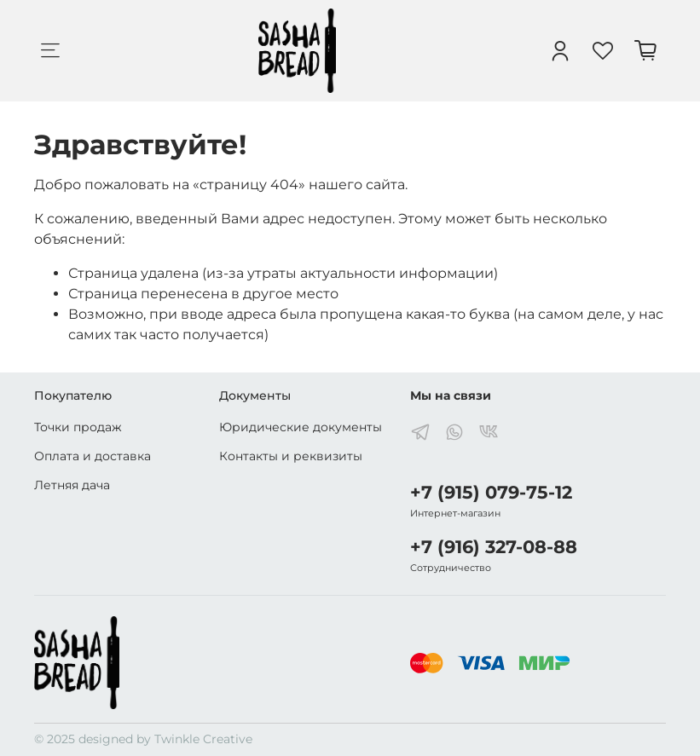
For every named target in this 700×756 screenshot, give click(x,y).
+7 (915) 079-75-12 (491, 492)
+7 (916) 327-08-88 (494, 547)
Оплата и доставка (93, 456)
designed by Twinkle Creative (165, 739)
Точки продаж (78, 427)
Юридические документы (301, 427)
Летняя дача (72, 485)
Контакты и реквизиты (291, 456)
